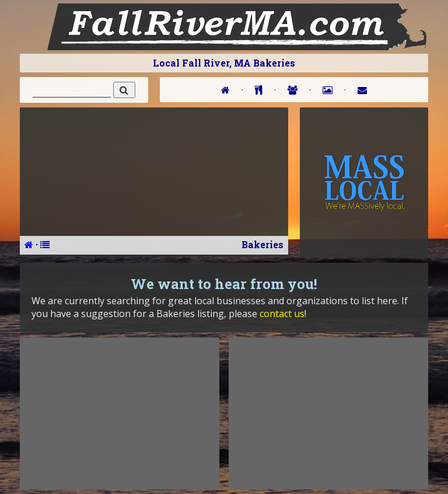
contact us (282, 314)
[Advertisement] (120, 413)
